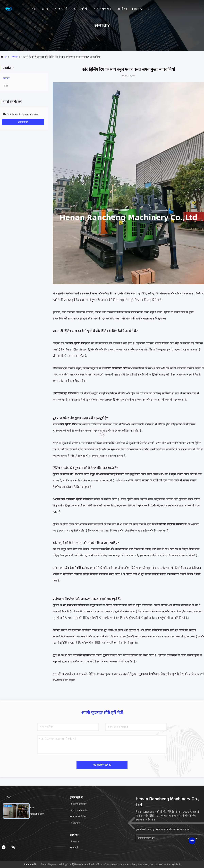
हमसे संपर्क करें (102, 9)
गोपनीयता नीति (30, 864)
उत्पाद (45, 9)
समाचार (15, 57)
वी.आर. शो (61, 9)
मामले (5, 86)
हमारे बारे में (80, 9)
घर (33, 9)
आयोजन (122, 9)
